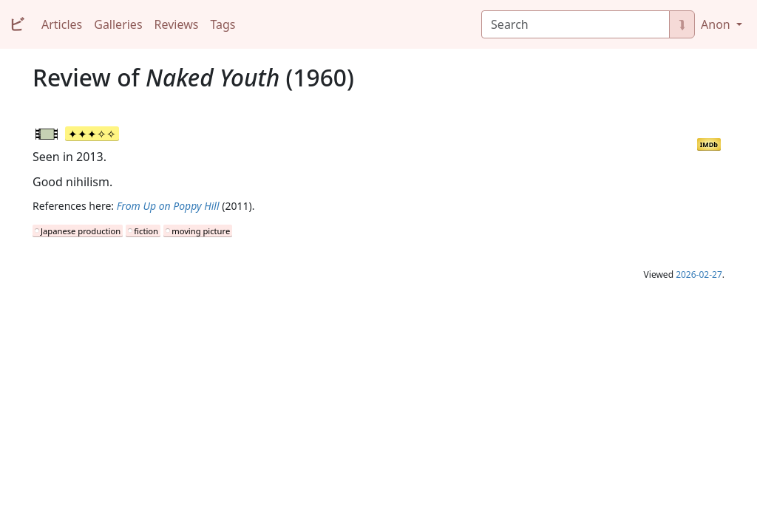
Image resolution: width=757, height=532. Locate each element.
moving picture (201, 231)
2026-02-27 (699, 274)
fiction (146, 231)
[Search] (576, 24)
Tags (223, 24)
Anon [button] (717, 24)
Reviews (177, 24)
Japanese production (81, 231)
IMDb (709, 144)
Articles (62, 24)
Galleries (118, 24)
